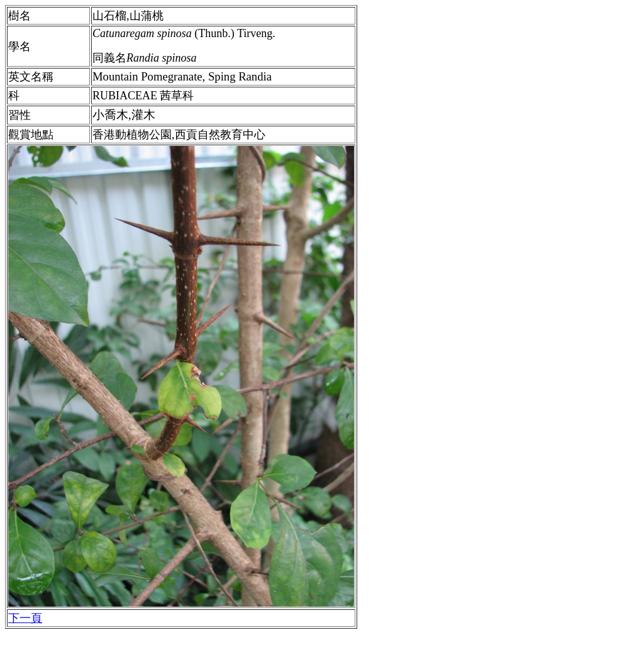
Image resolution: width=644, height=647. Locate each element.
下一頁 (25, 618)
